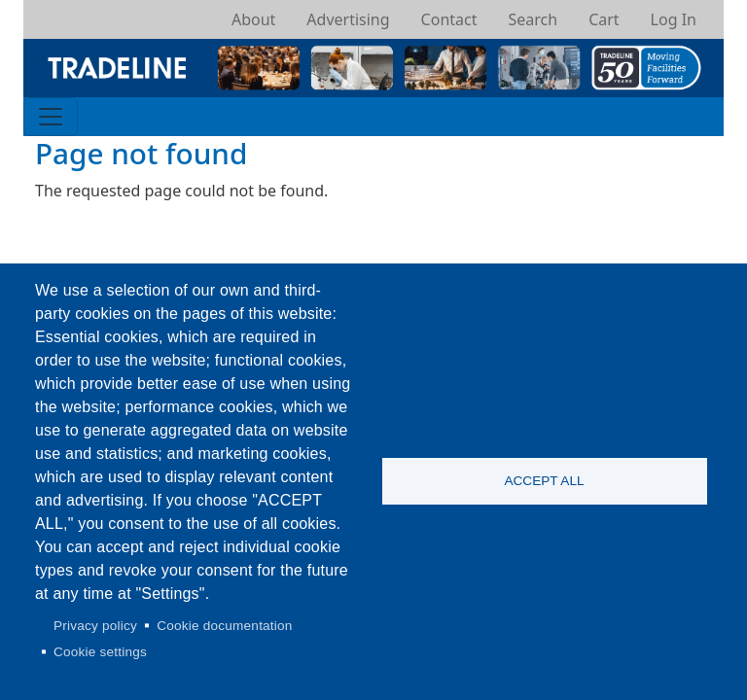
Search (533, 19)
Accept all (544, 481)
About (253, 19)
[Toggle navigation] (51, 117)
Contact (449, 19)
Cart (604, 19)
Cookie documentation (224, 626)
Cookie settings (100, 652)
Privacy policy (95, 626)
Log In (674, 19)
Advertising (348, 19)
